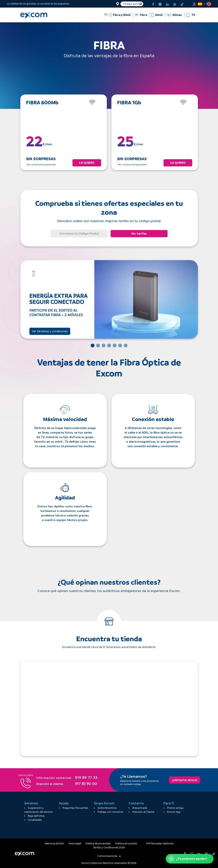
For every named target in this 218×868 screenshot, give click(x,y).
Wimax (177, 15)
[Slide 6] (120, 345)
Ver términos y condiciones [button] (50, 331)
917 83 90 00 (67, 784)
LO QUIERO (87, 163)
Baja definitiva (36, 816)
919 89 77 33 (67, 778)
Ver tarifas (139, 234)
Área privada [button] (140, 808)
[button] (194, 4)
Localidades (35, 820)
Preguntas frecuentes (75, 808)
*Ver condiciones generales (41, 165)
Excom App (174, 812)
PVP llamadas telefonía (160, 843)
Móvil (159, 15)
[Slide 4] (109, 345)
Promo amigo (175, 808)
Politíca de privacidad (98, 843)
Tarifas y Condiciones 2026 (109, 847)
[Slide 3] (104, 345)
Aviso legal (75, 843)
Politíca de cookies (126, 843)
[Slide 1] (93, 345)
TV (193, 15)
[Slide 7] (126, 345)
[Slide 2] (98, 345)
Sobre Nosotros (107, 808)
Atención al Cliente (143, 812)
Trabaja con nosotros (110, 812)
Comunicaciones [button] (109, 856)
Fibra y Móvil (122, 15)
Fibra (144, 15)
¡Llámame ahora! (185, 780)
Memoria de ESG (54, 843)
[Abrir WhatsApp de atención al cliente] (190, 859)
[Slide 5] (115, 345)
